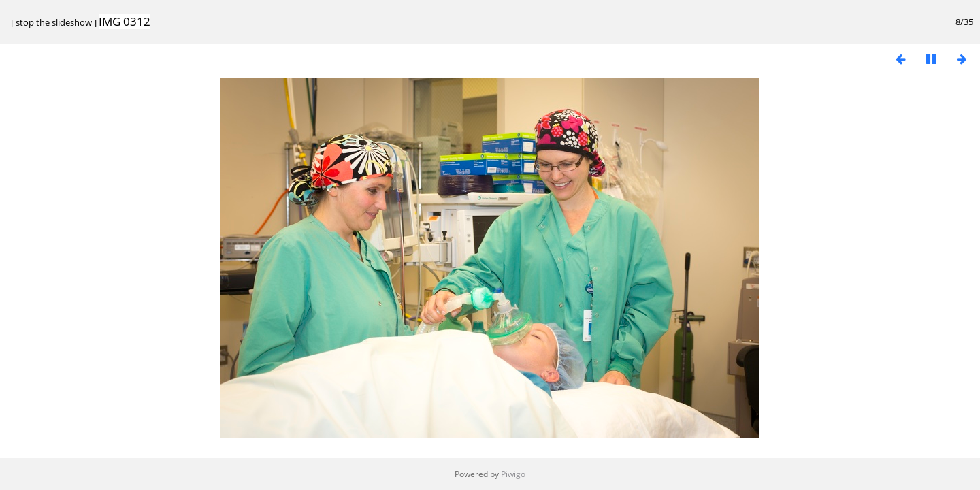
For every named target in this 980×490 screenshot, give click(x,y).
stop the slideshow (54, 22)
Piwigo (513, 474)
